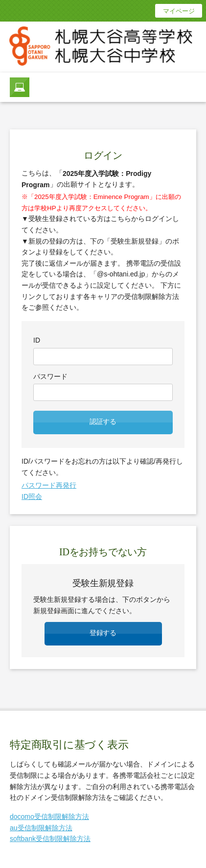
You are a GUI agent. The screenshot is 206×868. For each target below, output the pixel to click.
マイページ (179, 11)
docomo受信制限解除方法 (49, 817)
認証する (103, 422)
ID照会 (32, 496)
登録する (103, 633)
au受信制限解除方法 (41, 828)
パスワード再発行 (49, 485)
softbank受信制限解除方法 (50, 839)
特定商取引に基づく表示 (69, 745)
